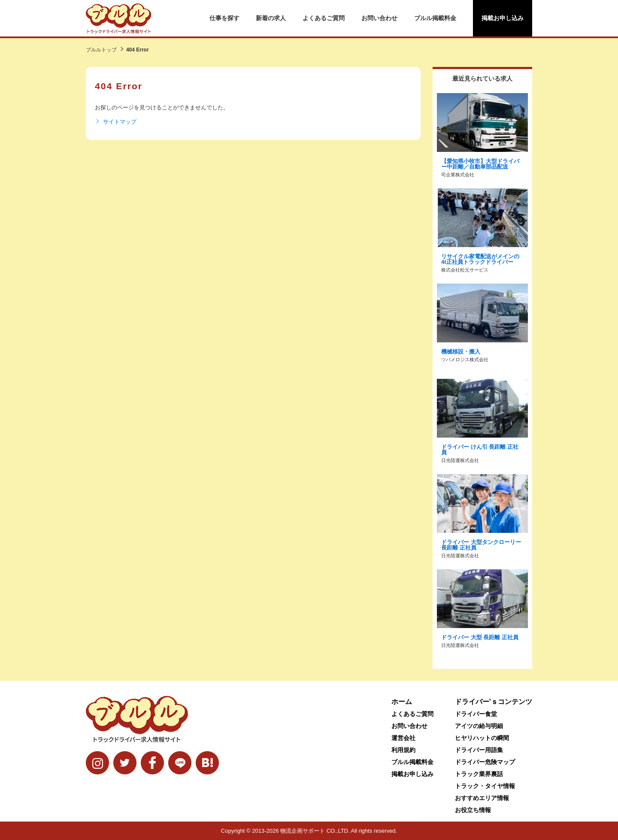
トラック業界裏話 (479, 774)
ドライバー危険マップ (485, 762)
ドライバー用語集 (479, 750)
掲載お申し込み (503, 18)
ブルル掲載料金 (435, 18)
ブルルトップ (101, 50)
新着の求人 (271, 18)
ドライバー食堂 (476, 714)
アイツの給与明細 (479, 726)
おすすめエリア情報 (482, 798)
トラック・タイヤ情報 (485, 786)
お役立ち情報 (473, 810)
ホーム (402, 702)
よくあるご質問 (324, 18)
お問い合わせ (379, 18)
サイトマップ (116, 122)
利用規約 (403, 750)
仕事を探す (224, 18)
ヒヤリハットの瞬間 (482, 738)
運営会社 (403, 738)
